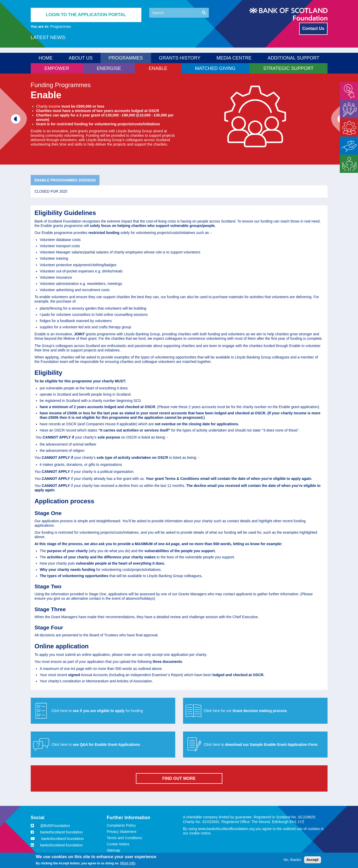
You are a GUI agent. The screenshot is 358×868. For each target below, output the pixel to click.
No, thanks (292, 861)
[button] (255, 711)
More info (128, 865)
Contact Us (313, 28)
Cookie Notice (118, 844)
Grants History (180, 58)
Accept (313, 861)
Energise (347, 102)
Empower (347, 84)
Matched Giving (347, 141)
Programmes (61, 27)
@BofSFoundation (55, 826)
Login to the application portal (86, 15)
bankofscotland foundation (61, 832)
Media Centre (234, 58)
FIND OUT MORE (179, 778)
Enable (346, 120)
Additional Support (294, 58)
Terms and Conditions (124, 838)
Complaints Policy (121, 825)
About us (81, 58)
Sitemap (113, 850)
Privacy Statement (122, 832)
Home (46, 58)
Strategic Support (347, 159)
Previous (7, 114)
